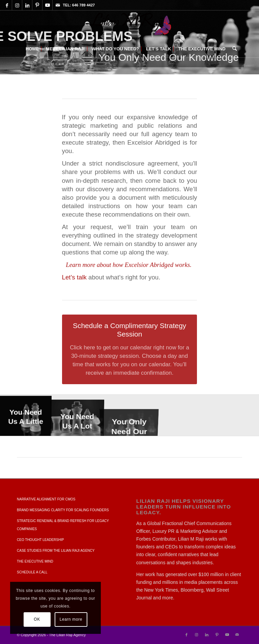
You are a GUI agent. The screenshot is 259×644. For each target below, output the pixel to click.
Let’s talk (74, 277)
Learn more (71, 619)
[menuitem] (32, 49)
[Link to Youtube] (47, 5)
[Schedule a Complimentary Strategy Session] (130, 349)
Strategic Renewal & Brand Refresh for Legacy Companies (63, 525)
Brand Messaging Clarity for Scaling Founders (63, 510)
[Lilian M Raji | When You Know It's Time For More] (129, 25)
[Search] (233, 49)
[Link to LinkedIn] (27, 5)
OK (37, 619)
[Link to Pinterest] (37, 5)
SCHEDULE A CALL (32, 572)
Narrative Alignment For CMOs (46, 499)
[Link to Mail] (58, 5)
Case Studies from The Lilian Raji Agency (56, 551)
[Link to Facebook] (7, 5)
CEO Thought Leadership (40, 540)
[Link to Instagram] (17, 5)
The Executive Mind (35, 561)
